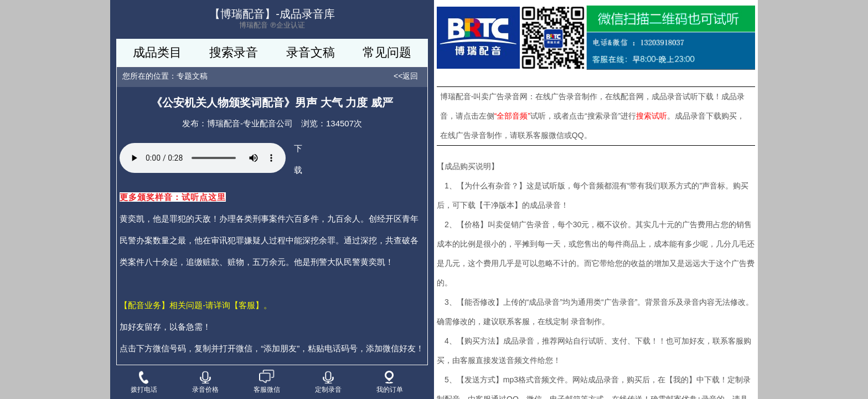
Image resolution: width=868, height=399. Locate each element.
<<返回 (406, 76)
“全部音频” (512, 116)
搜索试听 (652, 116)
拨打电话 (144, 382)
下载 (298, 159)
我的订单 (390, 382)
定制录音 (328, 382)
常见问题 (387, 52)
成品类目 (157, 52)
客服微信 (267, 382)
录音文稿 (311, 52)
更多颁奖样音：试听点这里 (173, 197)
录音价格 (205, 382)
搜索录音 (234, 52)
